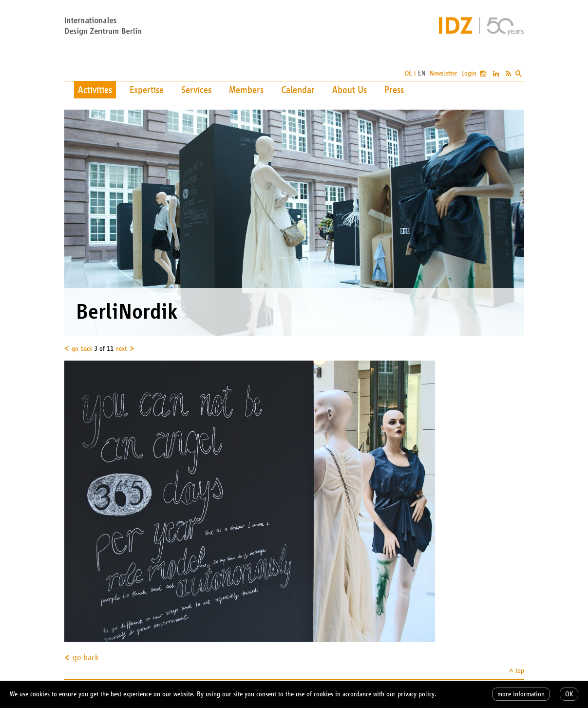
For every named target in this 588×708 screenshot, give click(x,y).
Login (469, 73)
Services (196, 90)
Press (394, 90)
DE (408, 73)
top (520, 671)
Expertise (147, 90)
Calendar (298, 90)
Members (246, 90)
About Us (350, 90)
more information (521, 694)
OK (569, 694)
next (121, 349)
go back (82, 349)
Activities (95, 90)
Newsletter (444, 73)
